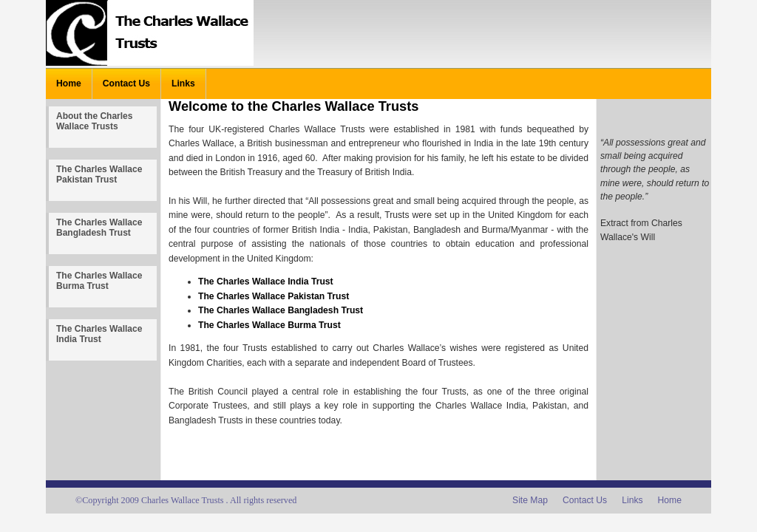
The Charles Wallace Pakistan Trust (99, 174)
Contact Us (126, 83)
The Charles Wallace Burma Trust (99, 281)
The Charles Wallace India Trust (99, 334)
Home (69, 83)
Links (183, 83)
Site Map (530, 500)
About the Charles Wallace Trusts (94, 121)
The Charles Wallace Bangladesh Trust (99, 228)
